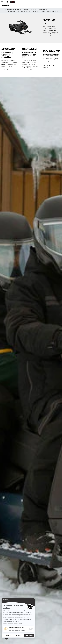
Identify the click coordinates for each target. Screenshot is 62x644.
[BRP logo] (7, 2)
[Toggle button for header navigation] (2, 2)
